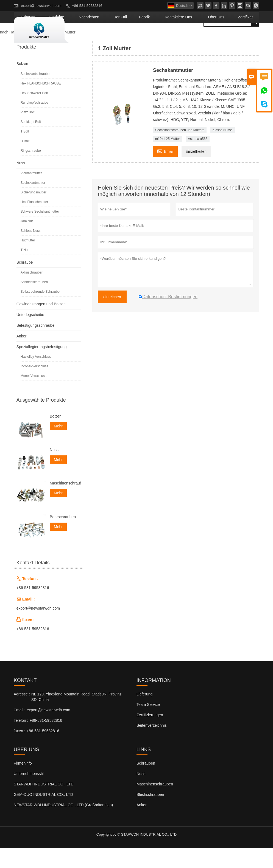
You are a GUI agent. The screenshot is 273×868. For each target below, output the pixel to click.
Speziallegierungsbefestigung (42, 367)
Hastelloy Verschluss (36, 377)
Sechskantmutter (33, 203)
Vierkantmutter (31, 193)
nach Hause (10, 52)
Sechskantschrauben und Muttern (180, 150)
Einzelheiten (196, 171)
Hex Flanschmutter (34, 222)
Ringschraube (31, 171)
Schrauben (146, 783)
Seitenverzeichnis (152, 745)
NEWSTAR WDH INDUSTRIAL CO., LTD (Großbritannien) (63, 825)
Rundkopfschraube (34, 123)
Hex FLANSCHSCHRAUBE (41, 103)
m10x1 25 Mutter (168, 159)
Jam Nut (27, 241)
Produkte (105, 37)
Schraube (25, 282)
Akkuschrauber (32, 292)
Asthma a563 (198, 159)
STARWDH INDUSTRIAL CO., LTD (44, 804)
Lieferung (144, 714)
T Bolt (25, 151)
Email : (20, 730)
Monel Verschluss (34, 396)
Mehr (58, 446)
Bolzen (22, 84)
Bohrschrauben (63, 537)
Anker (22, 356)
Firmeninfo (23, 783)
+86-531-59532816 (87, 6)
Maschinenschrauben (66, 503)
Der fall (153, 37)
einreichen (112, 317)
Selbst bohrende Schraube (40, 312)
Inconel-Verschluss (34, 386)
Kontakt (25, 700)
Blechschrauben (150, 815)
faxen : (19, 751)
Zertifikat (249, 37)
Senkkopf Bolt (31, 142)
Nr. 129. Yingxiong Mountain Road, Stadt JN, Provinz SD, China (76, 717)
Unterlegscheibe (30, 335)
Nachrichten (130, 37)
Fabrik (172, 37)
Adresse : (22, 714)
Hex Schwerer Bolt (34, 113)
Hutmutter (28, 260)
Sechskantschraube (35, 94)
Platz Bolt (28, 132)
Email (165, 171)
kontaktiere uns (198, 37)
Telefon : (21, 740)
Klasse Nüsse (223, 150)
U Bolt (25, 161)
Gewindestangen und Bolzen (41, 324)
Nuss (21, 183)
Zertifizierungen (150, 735)
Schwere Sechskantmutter (40, 232)
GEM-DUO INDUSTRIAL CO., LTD (43, 815)
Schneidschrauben (34, 302)
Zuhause (83, 37)
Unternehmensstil (29, 794)
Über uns (226, 37)
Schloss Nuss (31, 251)
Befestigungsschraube (36, 345)
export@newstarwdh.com (41, 6)
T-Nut (25, 270)
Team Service (148, 725)
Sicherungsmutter (34, 212)
